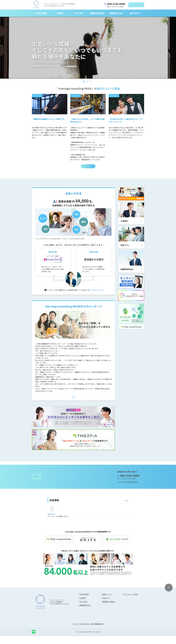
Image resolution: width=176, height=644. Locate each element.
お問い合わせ (135, 14)
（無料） (131, 5)
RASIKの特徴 (41, 14)
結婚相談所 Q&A (116, 14)
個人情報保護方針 (97, 632)
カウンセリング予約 (131, 602)
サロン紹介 (79, 14)
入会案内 (60, 14)
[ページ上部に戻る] (169, 595)
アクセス (75, 632)
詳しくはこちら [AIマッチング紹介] (94, 293)
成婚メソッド (107, 602)
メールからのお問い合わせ (128, 490)
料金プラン (106, 606)
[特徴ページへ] (73, 402)
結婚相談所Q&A (85, 613)
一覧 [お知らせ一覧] (126, 508)
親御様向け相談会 (97, 14)
